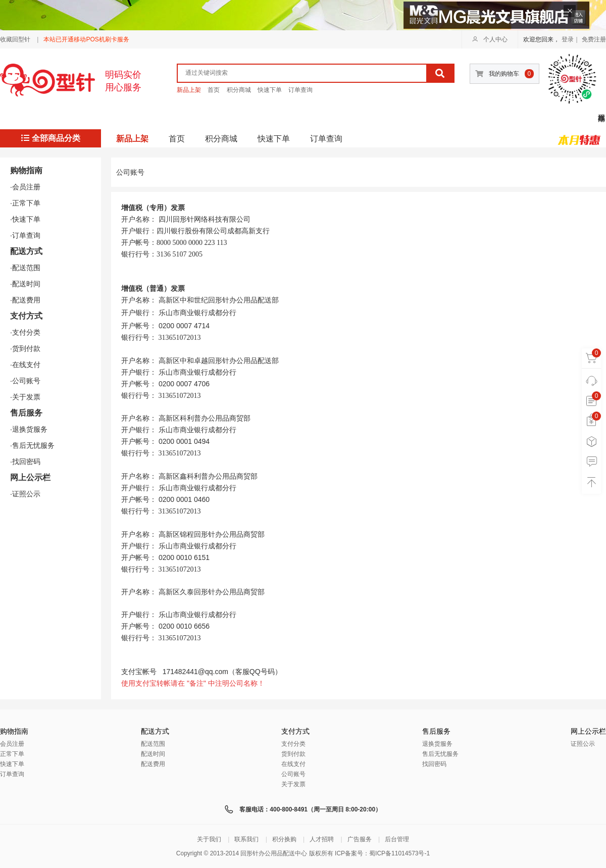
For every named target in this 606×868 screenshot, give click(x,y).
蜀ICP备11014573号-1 (399, 853)
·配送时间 (25, 284)
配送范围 (153, 744)
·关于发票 (25, 397)
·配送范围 (25, 268)
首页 (214, 90)
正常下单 (12, 754)
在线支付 (293, 764)
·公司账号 (25, 381)
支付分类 (293, 744)
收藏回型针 (15, 39)
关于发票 (293, 784)
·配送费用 (25, 300)
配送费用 (153, 764)
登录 (568, 39)
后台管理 (397, 839)
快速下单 (270, 90)
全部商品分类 (51, 138)
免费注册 (594, 39)
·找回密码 (25, 462)
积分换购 (284, 839)
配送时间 (153, 754)
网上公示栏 (30, 477)
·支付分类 (25, 332)
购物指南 (26, 170)
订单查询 (300, 90)
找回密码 (434, 764)
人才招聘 (322, 839)
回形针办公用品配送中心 (274, 853)
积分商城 (239, 90)
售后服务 (26, 413)
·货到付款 (25, 348)
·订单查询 (25, 235)
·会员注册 (25, 187)
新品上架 (189, 90)
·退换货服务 (29, 429)
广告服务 (360, 839)
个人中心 (490, 39)
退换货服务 (437, 744)
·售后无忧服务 (32, 445)
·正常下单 (25, 203)
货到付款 (293, 754)
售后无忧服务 (440, 754)
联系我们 (246, 839)
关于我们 (209, 839)
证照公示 (583, 744)
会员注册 (12, 744)
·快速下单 (25, 219)
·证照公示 (25, 494)
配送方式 (26, 251)
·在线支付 (25, 365)
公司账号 (293, 774)
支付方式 (26, 316)
